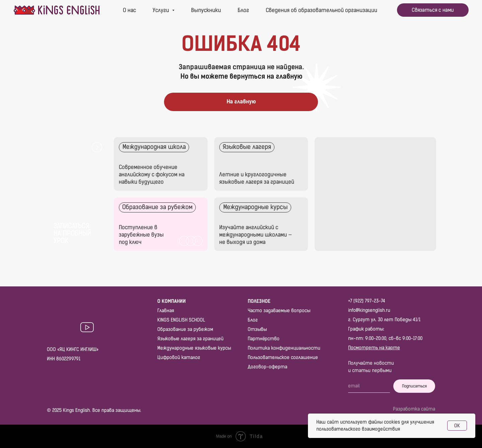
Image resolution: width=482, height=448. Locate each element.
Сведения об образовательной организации (322, 10)
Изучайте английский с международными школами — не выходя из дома (256, 235)
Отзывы (257, 329)
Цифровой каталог (179, 357)
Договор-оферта (267, 367)
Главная (166, 311)
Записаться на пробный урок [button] (72, 233)
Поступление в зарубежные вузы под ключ (141, 235)
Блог (243, 10)
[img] (261, 164)
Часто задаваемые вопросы (279, 311)
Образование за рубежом (185, 329)
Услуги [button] (162, 10)
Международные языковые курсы (194, 348)
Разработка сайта (414, 409)
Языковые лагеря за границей (190, 339)
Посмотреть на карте (374, 348)
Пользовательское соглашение (283, 357)
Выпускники (206, 10)
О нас (129, 10)
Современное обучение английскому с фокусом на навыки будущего (152, 174)
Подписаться (414, 386)
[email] (369, 386)
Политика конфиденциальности (284, 348)
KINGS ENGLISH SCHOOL (181, 320)
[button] (433, 10)
